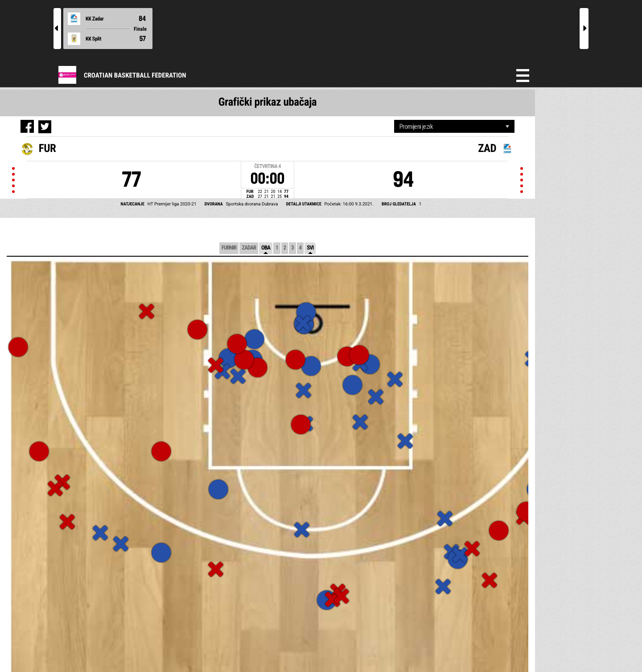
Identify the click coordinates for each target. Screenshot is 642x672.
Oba (266, 248)
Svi (310, 248)
